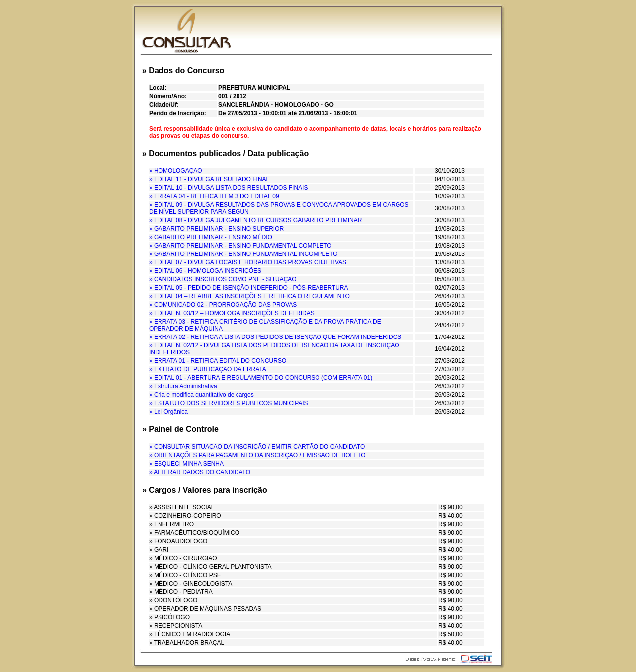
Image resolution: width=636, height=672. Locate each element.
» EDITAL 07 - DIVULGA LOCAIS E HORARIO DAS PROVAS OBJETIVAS (248, 262)
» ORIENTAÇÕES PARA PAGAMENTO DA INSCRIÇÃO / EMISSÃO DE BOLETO (257, 455)
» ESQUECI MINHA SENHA (186, 464)
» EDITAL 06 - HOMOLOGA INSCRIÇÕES (205, 271)
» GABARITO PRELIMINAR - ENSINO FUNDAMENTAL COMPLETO (240, 246)
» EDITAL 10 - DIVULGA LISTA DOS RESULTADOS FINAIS (228, 188)
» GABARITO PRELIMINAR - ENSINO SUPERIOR (216, 229)
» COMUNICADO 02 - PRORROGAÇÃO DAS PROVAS (223, 305)
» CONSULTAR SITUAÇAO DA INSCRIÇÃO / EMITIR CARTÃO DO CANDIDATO (257, 447)
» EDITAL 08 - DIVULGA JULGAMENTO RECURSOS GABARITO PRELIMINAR (255, 220)
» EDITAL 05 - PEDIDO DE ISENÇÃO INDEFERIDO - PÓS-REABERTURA (249, 288)
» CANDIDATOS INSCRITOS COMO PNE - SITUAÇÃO (223, 279)
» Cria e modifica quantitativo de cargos (201, 395)
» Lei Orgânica (168, 412)
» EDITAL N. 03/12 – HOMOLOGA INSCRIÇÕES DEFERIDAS (232, 313)
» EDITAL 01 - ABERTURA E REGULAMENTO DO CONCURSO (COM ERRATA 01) (261, 378)
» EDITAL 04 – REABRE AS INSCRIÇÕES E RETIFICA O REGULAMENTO (249, 296)
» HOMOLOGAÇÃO (176, 171)
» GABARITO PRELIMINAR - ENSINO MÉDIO (211, 237)
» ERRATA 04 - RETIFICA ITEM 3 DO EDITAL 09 (214, 196)
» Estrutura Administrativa (183, 386)
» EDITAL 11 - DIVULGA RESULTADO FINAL (209, 179)
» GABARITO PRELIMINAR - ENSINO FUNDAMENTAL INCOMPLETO (243, 254)
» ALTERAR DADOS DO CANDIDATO (200, 472)
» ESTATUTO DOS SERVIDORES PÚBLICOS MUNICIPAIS (229, 403)
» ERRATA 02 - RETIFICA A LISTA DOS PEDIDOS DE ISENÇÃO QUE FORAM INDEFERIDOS (275, 337)
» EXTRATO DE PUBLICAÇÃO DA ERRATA (208, 369)
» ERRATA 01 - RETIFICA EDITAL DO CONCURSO (218, 361)
